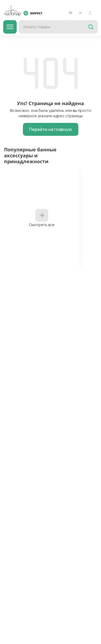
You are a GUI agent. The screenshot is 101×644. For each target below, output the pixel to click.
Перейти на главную (50, 129)
